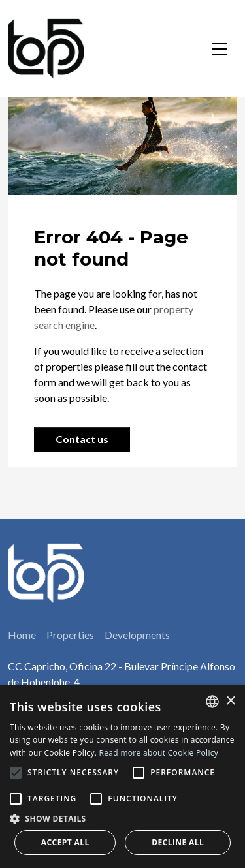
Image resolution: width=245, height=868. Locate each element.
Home (22, 635)
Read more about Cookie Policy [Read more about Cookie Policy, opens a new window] (159, 753)
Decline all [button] (178, 842)
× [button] (230, 701)
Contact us (82, 439)
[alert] (122, 777)
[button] (122, 818)
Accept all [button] (65, 842)
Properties (70, 635)
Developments (137, 635)
